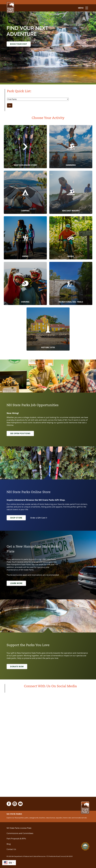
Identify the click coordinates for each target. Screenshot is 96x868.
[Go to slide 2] (3, 392)
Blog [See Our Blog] (9, 844)
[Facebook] (9, 804)
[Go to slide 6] (11, 392)
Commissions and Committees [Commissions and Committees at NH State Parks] (20, 833)
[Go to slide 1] (1, 392)
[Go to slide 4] (7, 392)
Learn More (16, 583)
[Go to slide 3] (5, 392)
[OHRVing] (25, 283)
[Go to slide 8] (15, 392)
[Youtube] (20, 804)
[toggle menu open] (83, 8)
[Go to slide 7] (13, 392)
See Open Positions (20, 433)
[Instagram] (15, 804)
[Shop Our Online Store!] (25, 147)
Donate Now (17, 667)
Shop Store (16, 518)
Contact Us (11, 849)
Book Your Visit (19, 44)
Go (10, 105)
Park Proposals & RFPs (16, 839)
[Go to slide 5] (9, 392)
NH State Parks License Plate (19, 828)
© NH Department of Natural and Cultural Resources (40, 856)
